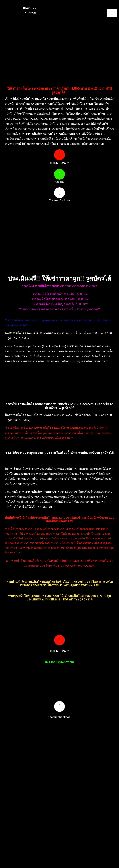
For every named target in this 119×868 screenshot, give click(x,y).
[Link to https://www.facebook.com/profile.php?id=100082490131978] (59, 193)
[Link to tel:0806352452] (59, 155)
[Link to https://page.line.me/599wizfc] (59, 174)
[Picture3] (91, 855)
